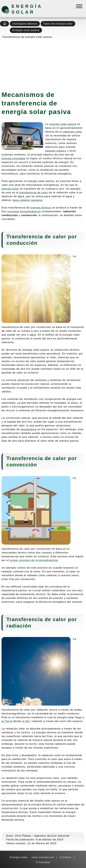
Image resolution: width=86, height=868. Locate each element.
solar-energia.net (43, 857)
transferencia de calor (34, 192)
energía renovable (13, 158)
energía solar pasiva (63, 124)
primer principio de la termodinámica (34, 560)
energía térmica (41, 208)
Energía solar (27, 9)
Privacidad (43, 862)
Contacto (66, 857)
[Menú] (79, 7)
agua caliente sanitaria (27, 200)
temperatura (29, 429)
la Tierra (7, 721)
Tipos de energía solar (58, 24)
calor (59, 237)
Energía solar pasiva (26, 30)
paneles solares (56, 151)
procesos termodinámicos (24, 211)
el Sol (26, 721)
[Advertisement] (43, 64)
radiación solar (72, 132)
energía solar (10, 189)
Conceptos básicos (25, 24)
